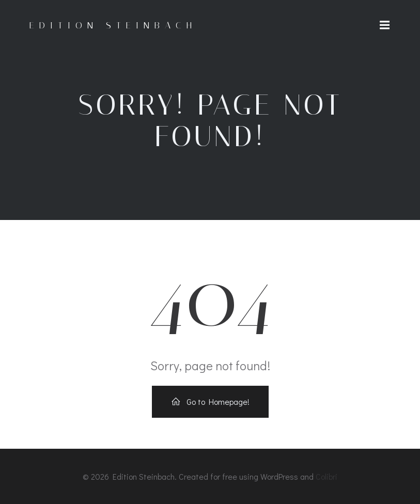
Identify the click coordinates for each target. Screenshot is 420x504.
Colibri (326, 476)
